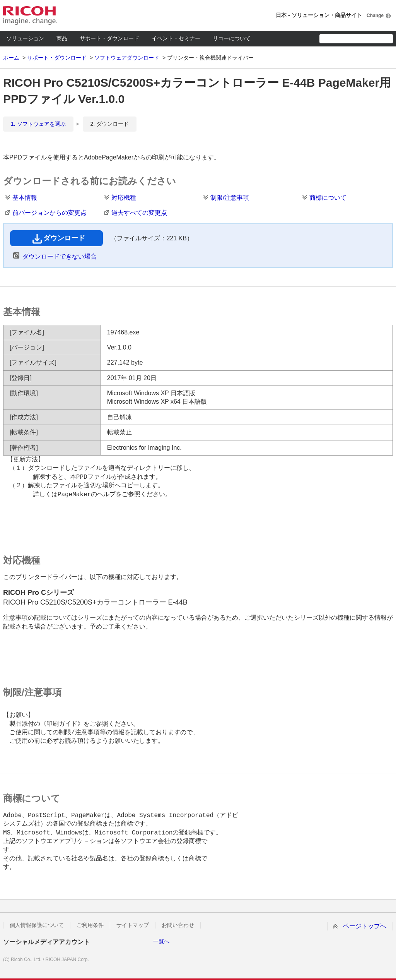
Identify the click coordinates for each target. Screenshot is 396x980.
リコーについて (232, 38)
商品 (62, 38)
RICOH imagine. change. (30, 15)
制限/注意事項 (230, 198)
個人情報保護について (37, 925)
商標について (328, 198)
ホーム (11, 58)
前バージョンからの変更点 (49, 213)
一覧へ (161, 941)
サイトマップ (133, 925)
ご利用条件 (90, 925)
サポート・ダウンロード (109, 38)
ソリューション (25, 38)
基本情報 (25, 198)
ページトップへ (365, 926)
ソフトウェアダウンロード (127, 58)
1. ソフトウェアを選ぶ (38, 124)
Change (375, 15)
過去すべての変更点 (139, 213)
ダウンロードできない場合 (60, 256)
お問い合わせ (178, 925)
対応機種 (124, 198)
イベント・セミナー (176, 38)
